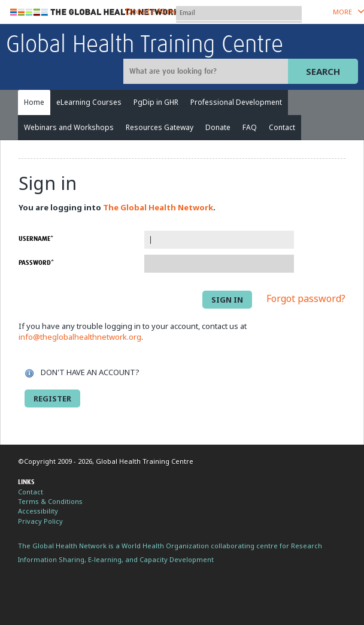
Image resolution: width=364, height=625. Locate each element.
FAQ (250, 127)
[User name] (239, 13)
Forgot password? (306, 299)
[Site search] (207, 71)
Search (323, 71)
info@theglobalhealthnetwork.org (80, 337)
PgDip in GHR (156, 102)
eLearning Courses (89, 102)
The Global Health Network (95, 12)
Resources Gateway (160, 127)
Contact (282, 127)
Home (34, 102)
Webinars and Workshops (69, 127)
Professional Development (236, 102)
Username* (36, 239)
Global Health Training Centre (145, 46)
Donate (218, 127)
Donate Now (151, 11)
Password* (36, 263)
